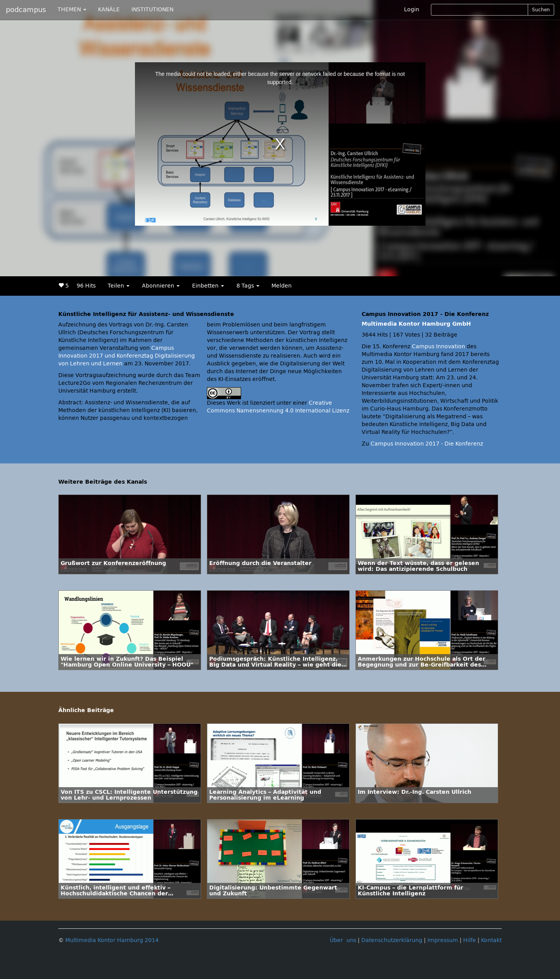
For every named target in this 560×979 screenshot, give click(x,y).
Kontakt (491, 940)
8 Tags (248, 286)
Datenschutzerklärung (392, 940)
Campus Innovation (438, 347)
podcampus (26, 10)
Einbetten (208, 286)
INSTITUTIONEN (152, 10)
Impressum (443, 940)
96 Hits (86, 286)
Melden (282, 286)
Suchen (541, 10)
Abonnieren (161, 286)
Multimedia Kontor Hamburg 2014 (112, 940)
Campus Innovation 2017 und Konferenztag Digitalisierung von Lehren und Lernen (127, 356)
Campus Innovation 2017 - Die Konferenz (427, 444)
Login (412, 10)
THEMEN (72, 10)
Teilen (119, 286)
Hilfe (470, 940)
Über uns (343, 940)
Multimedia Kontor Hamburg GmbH (416, 324)
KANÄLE (109, 10)
